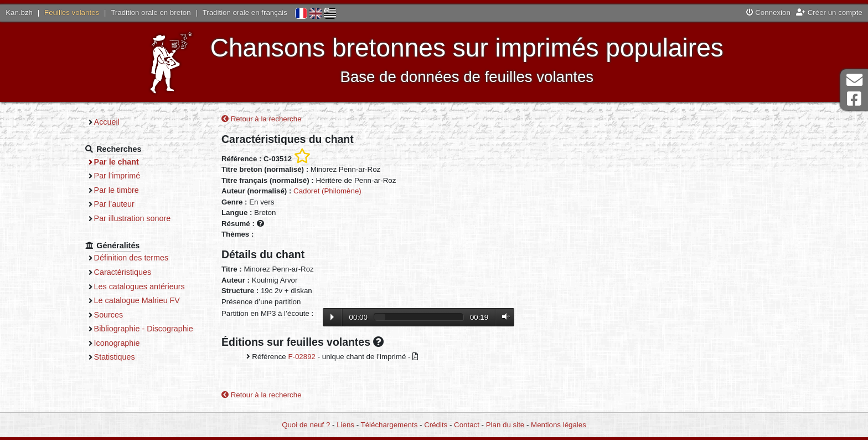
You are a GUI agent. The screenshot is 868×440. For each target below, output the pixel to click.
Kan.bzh (19, 12)
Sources (109, 315)
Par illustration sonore (133, 218)
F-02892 (302, 357)
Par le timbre (117, 190)
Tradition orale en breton (151, 12)
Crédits (436, 425)
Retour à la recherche (262, 119)
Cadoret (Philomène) (327, 191)
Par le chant (117, 162)
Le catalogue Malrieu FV (137, 300)
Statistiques (115, 357)
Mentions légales (559, 425)
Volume (503, 317)
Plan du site (505, 425)
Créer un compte (829, 12)
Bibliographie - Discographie (144, 329)
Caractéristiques (123, 272)
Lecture (332, 317)
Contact (467, 425)
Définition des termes (131, 258)
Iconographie (117, 343)
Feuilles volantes (72, 12)
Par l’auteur (114, 204)
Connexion (768, 12)
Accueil (107, 122)
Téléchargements (389, 425)
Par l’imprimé (117, 176)
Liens (345, 425)
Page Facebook (854, 99)
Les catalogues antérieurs (139, 286)
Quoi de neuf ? (306, 425)
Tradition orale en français (245, 12)
